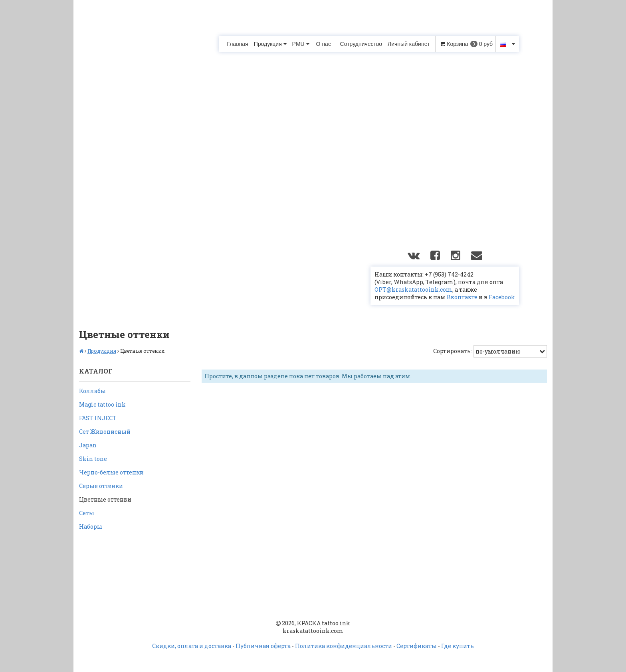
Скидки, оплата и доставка (192, 646)
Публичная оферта (263, 646)
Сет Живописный (105, 432)
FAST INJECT (98, 418)
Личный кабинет (409, 44)
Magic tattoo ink (102, 404)
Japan (88, 445)
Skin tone (93, 459)
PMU (301, 44)
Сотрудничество (361, 44)
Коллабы (92, 391)
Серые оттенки (101, 486)
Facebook (502, 297)
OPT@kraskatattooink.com (413, 290)
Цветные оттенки (105, 499)
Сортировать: (453, 351)
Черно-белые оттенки (111, 472)
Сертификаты (417, 646)
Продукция (270, 44)
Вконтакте (462, 297)
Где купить (458, 646)
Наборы (91, 527)
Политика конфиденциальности (344, 646)
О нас (324, 44)
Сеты (87, 513)
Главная (237, 44)
